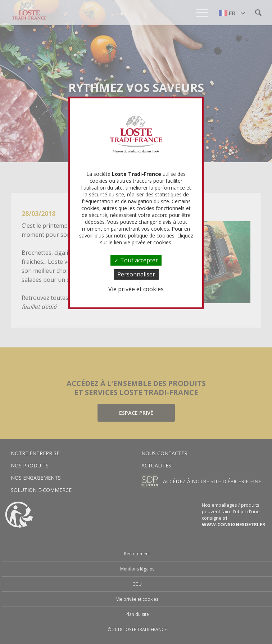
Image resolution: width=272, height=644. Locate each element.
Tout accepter (136, 260)
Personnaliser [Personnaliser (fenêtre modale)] (136, 274)
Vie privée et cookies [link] (136, 289)
